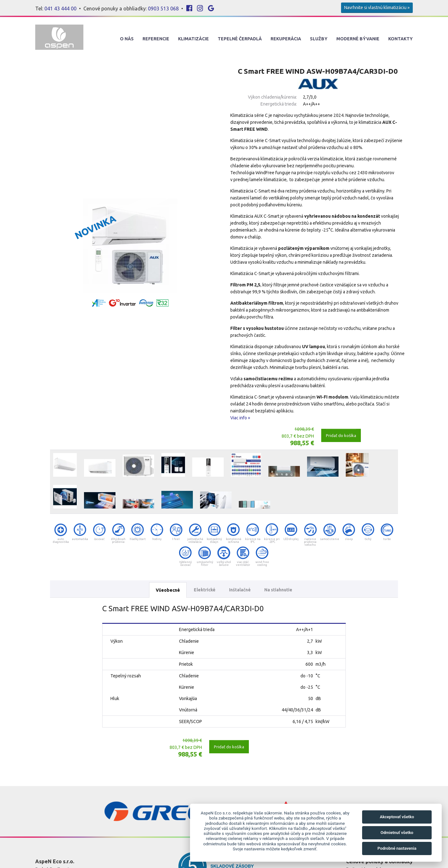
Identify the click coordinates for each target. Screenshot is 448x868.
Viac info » (240, 418)
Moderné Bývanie (358, 39)
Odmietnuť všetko (397, 833)
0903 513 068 (163, 9)
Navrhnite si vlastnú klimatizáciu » (377, 8)
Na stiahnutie (278, 590)
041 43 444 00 (60, 9)
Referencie (156, 39)
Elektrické (205, 590)
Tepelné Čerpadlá (240, 39)
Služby (319, 39)
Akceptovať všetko (397, 817)
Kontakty (400, 39)
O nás (127, 39)
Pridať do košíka (341, 435)
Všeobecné (168, 590)
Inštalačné (240, 590)
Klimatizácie (193, 39)
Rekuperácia (286, 39)
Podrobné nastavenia (397, 848)
